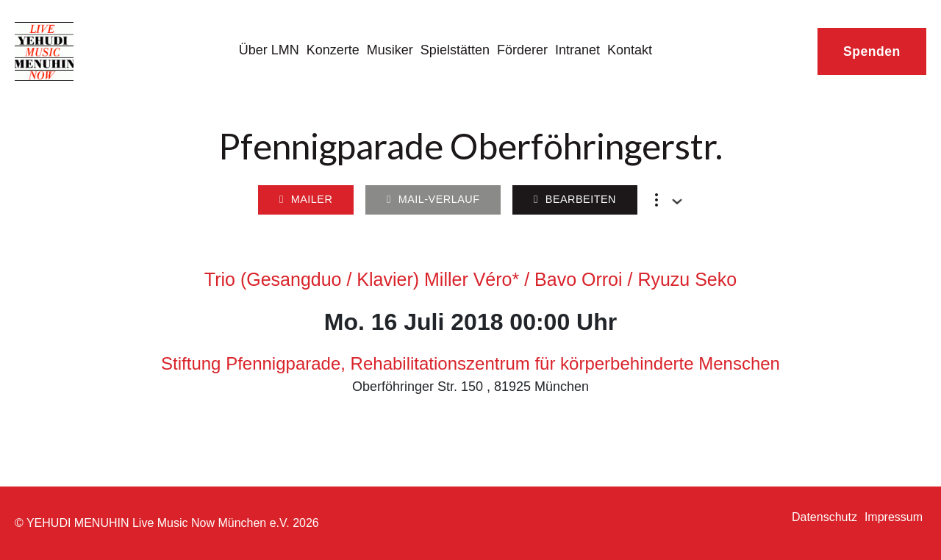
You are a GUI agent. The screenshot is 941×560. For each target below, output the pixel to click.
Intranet (577, 50)
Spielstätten (455, 50)
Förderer (522, 50)
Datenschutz (824, 517)
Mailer (306, 199)
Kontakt (630, 50)
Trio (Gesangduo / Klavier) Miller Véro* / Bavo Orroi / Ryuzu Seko (470, 279)
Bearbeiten (575, 199)
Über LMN (269, 50)
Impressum (894, 517)
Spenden (872, 51)
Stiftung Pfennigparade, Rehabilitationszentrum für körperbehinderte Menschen (470, 363)
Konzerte (333, 50)
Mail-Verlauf (433, 199)
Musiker (390, 50)
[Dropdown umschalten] (677, 201)
